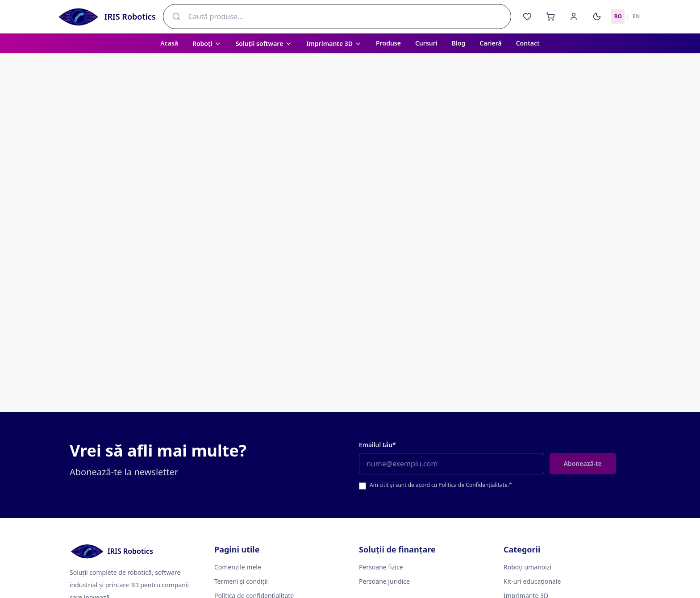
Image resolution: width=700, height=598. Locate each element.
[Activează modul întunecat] (597, 17)
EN (636, 16)
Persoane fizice (381, 567)
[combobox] (337, 17)
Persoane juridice (384, 581)
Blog (459, 43)
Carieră (490, 43)
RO (618, 16)
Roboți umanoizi (527, 567)
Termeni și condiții (241, 581)
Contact (528, 43)
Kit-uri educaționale (532, 581)
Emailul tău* (377, 445)
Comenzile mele (238, 567)
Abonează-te (583, 463)
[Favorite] (527, 17)
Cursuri (426, 43)
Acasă (169, 43)
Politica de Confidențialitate (473, 485)
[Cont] (574, 17)
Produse (388, 43)
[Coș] (550, 17)
